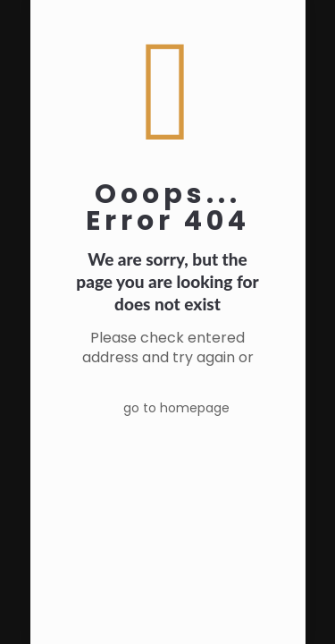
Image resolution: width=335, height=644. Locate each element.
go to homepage (176, 408)
